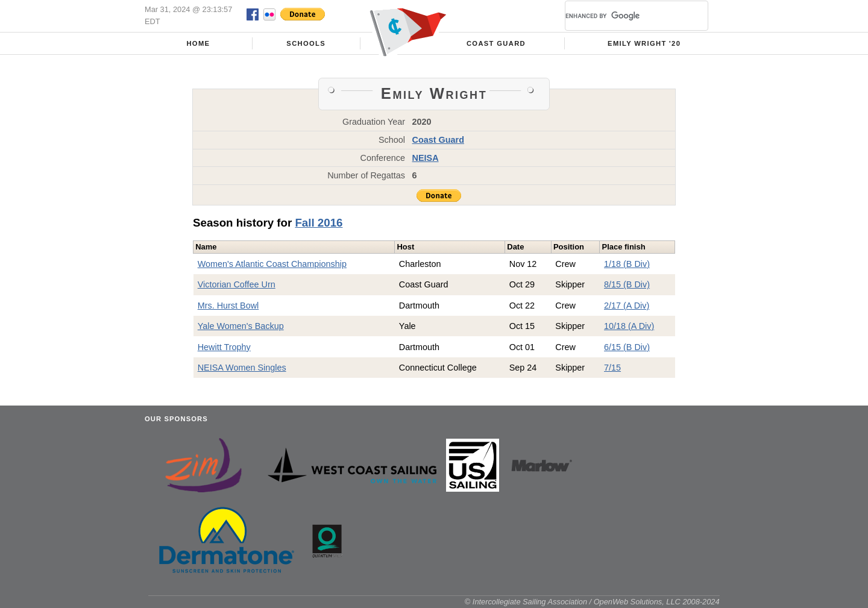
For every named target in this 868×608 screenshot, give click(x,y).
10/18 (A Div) (629, 326)
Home (198, 43)
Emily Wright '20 (644, 43)
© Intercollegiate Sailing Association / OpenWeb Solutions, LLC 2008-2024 (592, 602)
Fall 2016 (319, 223)
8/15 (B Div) (627, 284)
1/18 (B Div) (627, 264)
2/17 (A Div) (627, 306)
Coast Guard (496, 43)
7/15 (612, 368)
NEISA (426, 158)
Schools (306, 43)
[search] (622, 16)
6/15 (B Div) (627, 347)
